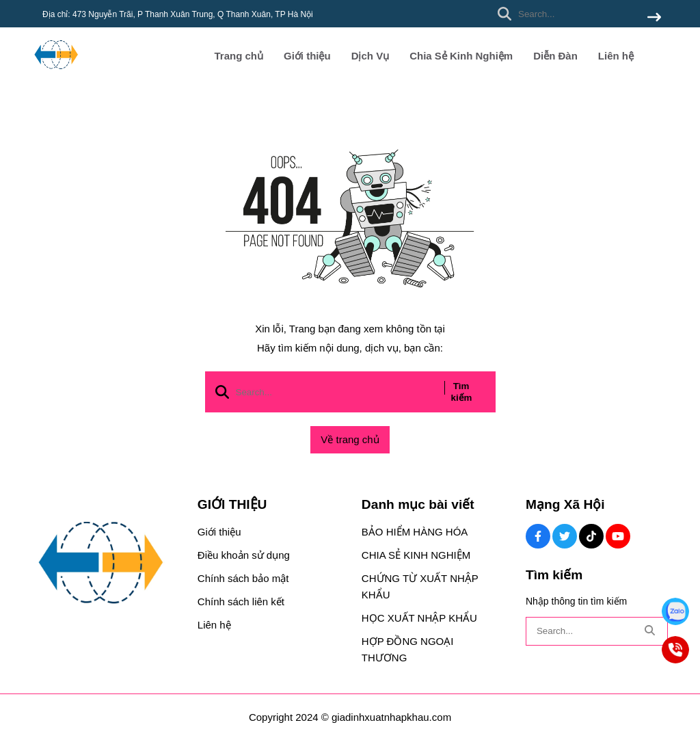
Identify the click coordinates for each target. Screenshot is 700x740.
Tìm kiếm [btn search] (462, 392)
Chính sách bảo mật (243, 578)
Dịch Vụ (371, 56)
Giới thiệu (307, 56)
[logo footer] (106, 564)
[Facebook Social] (538, 536)
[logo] (56, 75)
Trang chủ (239, 56)
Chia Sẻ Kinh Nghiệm (461, 56)
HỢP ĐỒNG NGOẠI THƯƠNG (408, 649)
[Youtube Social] (618, 536)
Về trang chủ (350, 439)
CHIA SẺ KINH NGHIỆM (416, 555)
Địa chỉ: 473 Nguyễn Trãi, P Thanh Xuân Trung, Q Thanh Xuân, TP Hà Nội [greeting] (178, 14)
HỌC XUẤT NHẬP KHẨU (419, 618)
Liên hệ (616, 56)
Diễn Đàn (555, 56)
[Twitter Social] (565, 536)
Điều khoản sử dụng (244, 555)
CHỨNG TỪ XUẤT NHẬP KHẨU (420, 586)
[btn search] (654, 18)
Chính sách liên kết (241, 602)
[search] (576, 14)
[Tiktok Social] (591, 536)
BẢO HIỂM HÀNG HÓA (415, 532)
